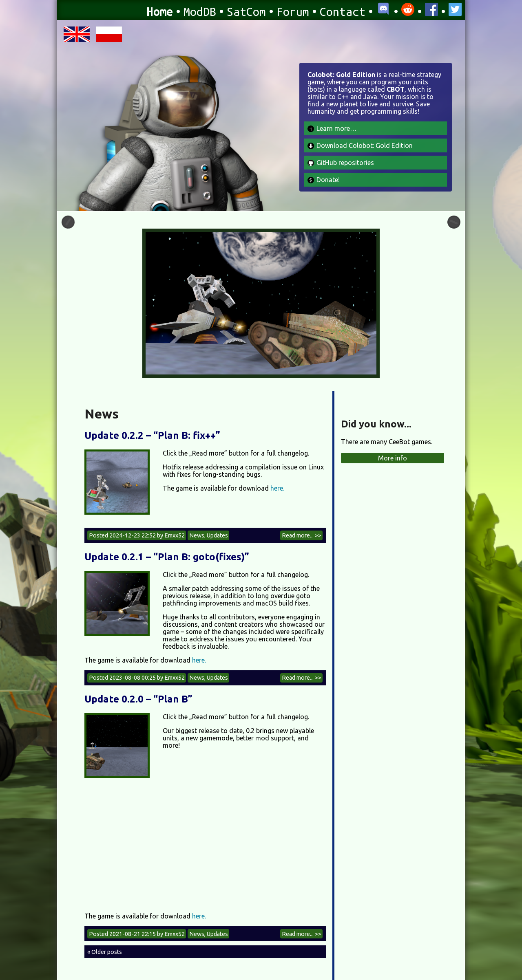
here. (277, 488)
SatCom (246, 11)
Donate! (324, 180)
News (197, 535)
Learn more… (332, 128)
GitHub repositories (341, 163)
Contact (343, 11)
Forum (293, 11)
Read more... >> (302, 535)
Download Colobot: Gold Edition (360, 145)
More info (393, 458)
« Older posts (105, 952)
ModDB (200, 11)
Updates (217, 535)
